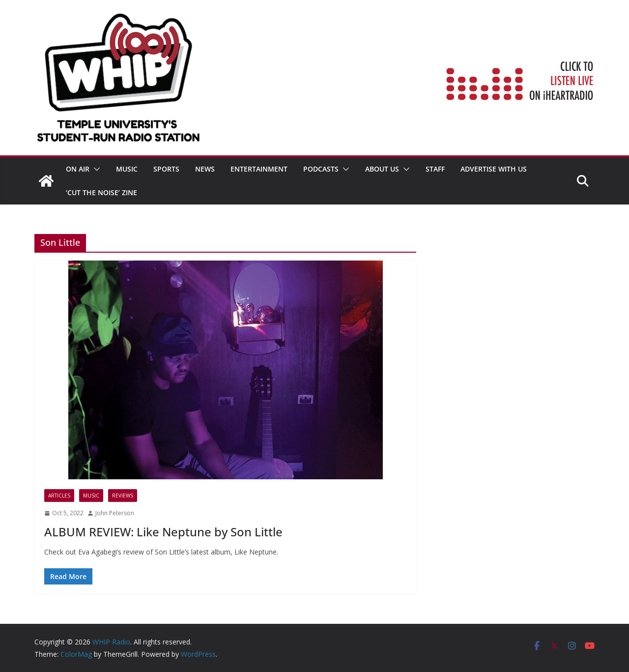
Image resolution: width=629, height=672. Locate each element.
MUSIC (127, 169)
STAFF (435, 169)
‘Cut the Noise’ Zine (101, 192)
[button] (95, 169)
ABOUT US (382, 169)
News (205, 169)
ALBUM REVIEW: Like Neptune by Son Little (163, 532)
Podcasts (321, 169)
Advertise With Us (494, 169)
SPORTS (166, 169)
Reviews (123, 496)
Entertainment (259, 169)
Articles (59, 496)
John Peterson (115, 513)
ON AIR (78, 169)
